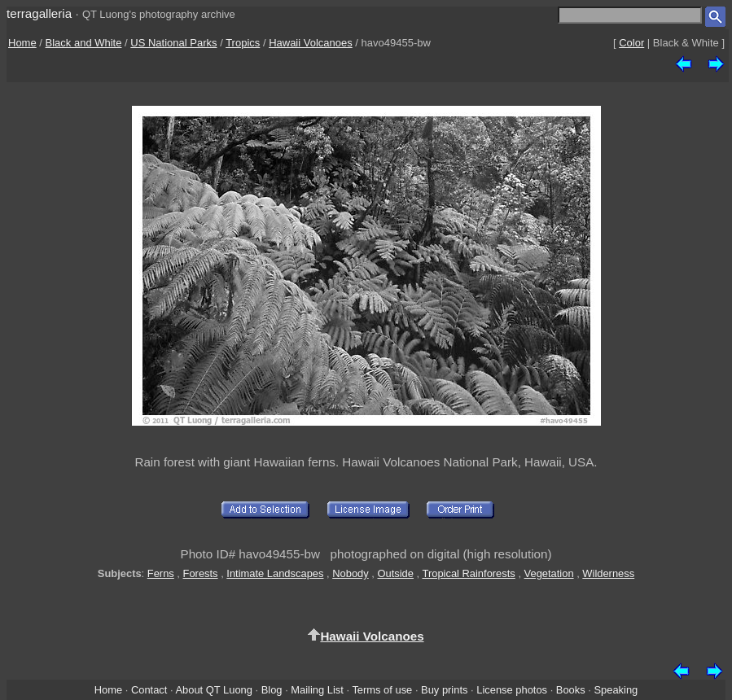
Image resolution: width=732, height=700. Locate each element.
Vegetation (549, 573)
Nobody (351, 573)
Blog (272, 690)
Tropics (243, 43)
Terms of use (382, 690)
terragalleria (39, 13)
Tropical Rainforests (469, 573)
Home (22, 43)
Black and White (84, 43)
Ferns (161, 573)
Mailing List (317, 690)
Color (631, 43)
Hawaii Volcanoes (311, 43)
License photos (512, 690)
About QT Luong (213, 690)
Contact (149, 690)
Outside (395, 573)
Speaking (616, 690)
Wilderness (608, 573)
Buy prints (444, 690)
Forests (201, 573)
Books (571, 690)
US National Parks (173, 43)
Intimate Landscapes (275, 573)
